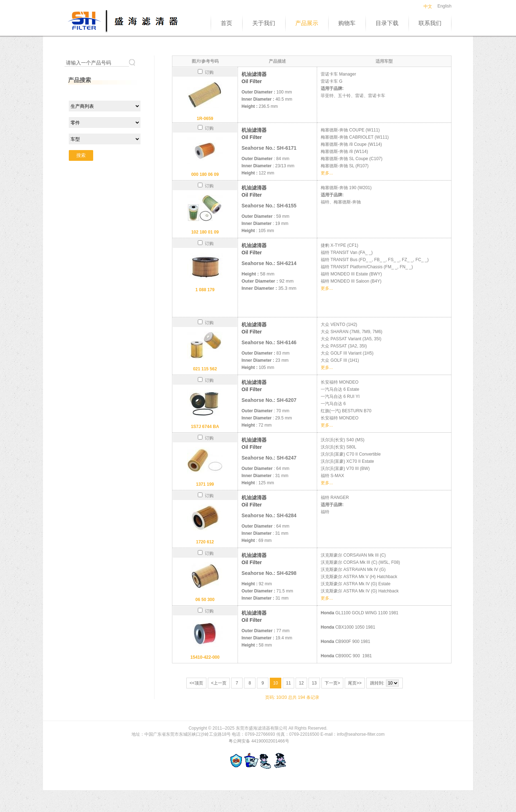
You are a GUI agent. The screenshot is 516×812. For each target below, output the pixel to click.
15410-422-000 (205, 657)
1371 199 (205, 484)
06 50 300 (205, 600)
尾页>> (355, 683)
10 (275, 683)
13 (314, 683)
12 (301, 683)
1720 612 (205, 542)
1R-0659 (205, 119)
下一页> (332, 683)
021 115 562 (205, 369)
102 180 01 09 (205, 232)
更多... (327, 173)
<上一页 (219, 683)
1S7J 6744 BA (205, 427)
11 (288, 683)
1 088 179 (205, 290)
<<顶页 (196, 683)
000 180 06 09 (205, 174)
